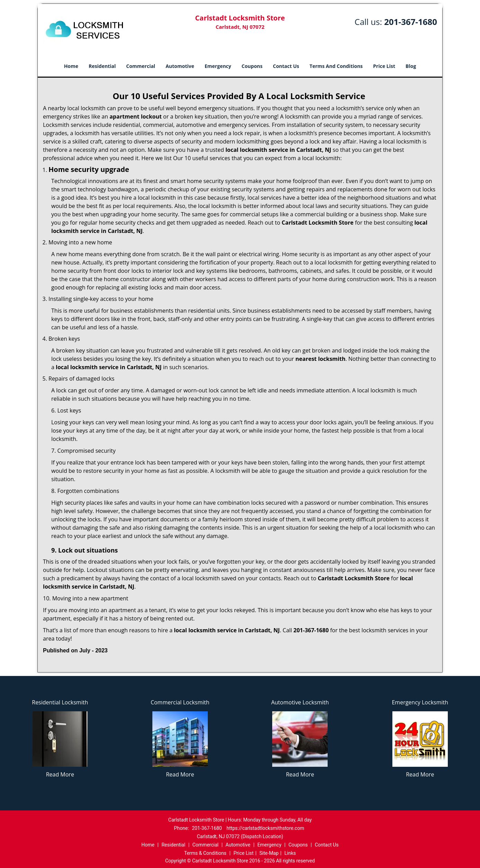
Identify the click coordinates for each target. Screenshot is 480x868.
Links (290, 853)
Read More (60, 774)
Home (71, 66)
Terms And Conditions (336, 66)
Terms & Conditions (205, 853)
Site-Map (269, 853)
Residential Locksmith (60, 702)
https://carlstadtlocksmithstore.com (265, 828)
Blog (411, 66)
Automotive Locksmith (300, 702)
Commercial (141, 66)
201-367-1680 (411, 22)
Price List (384, 66)
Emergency (218, 66)
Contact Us (286, 66)
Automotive (180, 66)
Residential (102, 66)
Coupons (252, 66)
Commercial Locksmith (180, 702)
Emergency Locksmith (420, 702)
